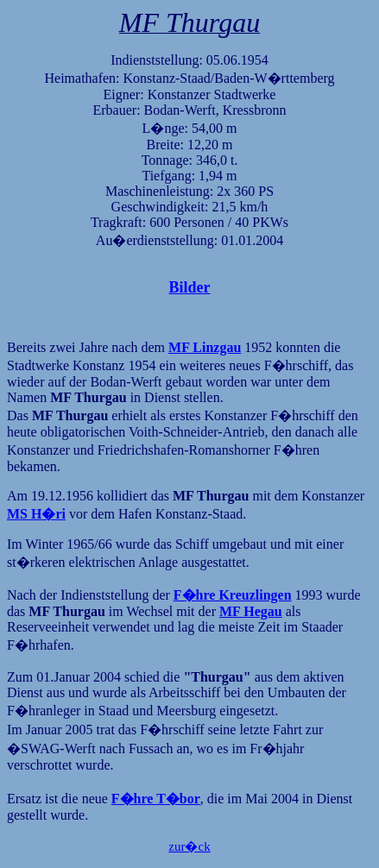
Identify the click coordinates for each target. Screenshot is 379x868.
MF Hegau (251, 611)
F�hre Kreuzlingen (233, 595)
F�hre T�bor (156, 799)
